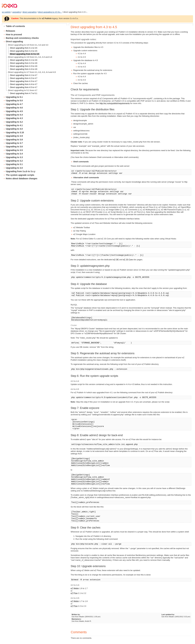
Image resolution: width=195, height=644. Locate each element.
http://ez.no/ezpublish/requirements (115, 103)
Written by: (76, 614)
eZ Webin (75, 588)
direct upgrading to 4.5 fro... (50, 12)
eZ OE (116, 260)
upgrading (17, 12)
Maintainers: (77, 619)
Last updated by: (168, 614)
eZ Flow (74, 593)
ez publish (6, 12)
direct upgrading (30, 12)
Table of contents (15, 26)
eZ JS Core (128, 260)
